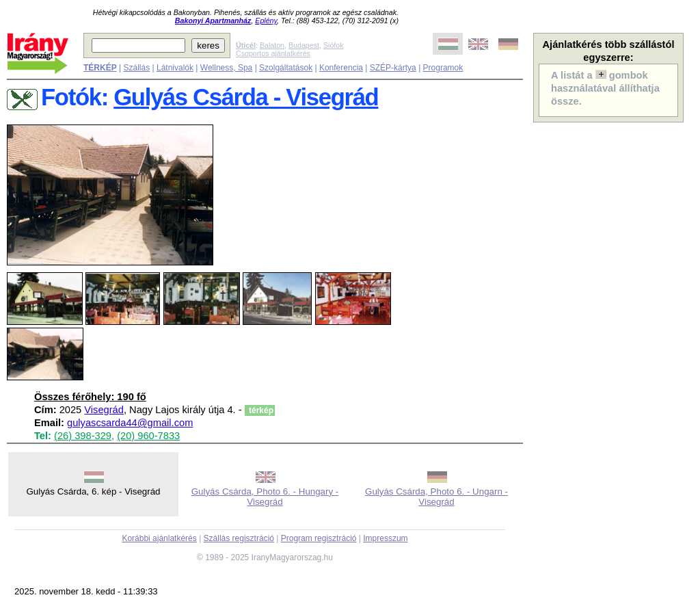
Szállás (136, 68)
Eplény (266, 21)
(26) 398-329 (83, 436)
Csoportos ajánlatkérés (273, 53)
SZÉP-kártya (393, 68)
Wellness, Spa (226, 68)
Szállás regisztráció (239, 538)
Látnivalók (175, 68)
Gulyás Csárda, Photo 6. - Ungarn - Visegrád (436, 497)
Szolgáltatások (286, 68)
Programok (443, 68)
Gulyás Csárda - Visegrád (246, 97)
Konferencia (341, 68)
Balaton (272, 45)
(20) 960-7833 (148, 436)
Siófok (334, 45)
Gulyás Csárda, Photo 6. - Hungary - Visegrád (265, 497)
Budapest (304, 45)
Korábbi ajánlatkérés (159, 538)
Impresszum (385, 538)
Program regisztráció (319, 538)
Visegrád (104, 410)
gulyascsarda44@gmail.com (130, 423)
